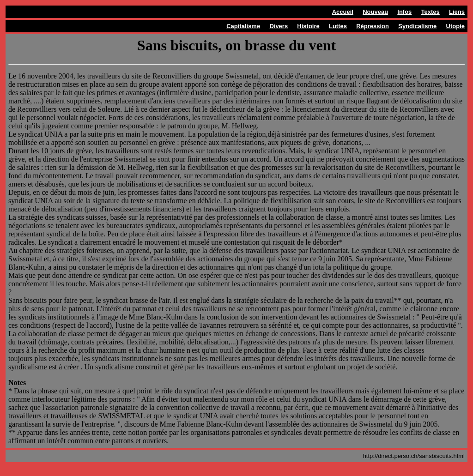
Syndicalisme (417, 26)
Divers (279, 26)
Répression (373, 26)
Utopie (455, 26)
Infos (404, 12)
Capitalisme (243, 26)
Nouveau (375, 12)
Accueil (343, 12)
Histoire (308, 26)
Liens (457, 12)
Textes (431, 12)
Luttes (338, 26)
